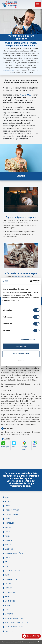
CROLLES (8, 566)
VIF (6, 562)
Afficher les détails (28, 340)
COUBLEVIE (9, 631)
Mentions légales (27, 642)
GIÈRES (7, 597)
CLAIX (7, 575)
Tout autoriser (21, 346)
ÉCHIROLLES (9, 523)
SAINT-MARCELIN (11, 579)
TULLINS (8, 584)
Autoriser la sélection (21, 354)
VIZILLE (7, 519)
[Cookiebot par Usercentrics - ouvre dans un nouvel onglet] (30, 281)
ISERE (7, 497)
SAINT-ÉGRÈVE (10, 540)
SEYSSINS (8, 532)
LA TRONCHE (9, 614)
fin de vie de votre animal (22, 277)
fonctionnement (8, 70)
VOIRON (8, 506)
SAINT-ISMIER (10, 601)
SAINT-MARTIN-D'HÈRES (14, 553)
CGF (36, 642)
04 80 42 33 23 (33, 636)
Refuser (21, 361)
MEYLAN (8, 545)
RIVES (7, 610)
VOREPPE (8, 558)
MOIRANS (8, 588)
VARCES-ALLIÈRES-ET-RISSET (15, 571)
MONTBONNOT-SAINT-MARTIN (16, 623)
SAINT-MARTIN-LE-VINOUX (14, 618)
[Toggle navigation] (38, 4)
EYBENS (7, 536)
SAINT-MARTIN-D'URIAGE (14, 627)
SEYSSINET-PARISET (12, 510)
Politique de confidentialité (11, 642)
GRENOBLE (9, 501)
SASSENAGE (9, 549)
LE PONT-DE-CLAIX (12, 514)
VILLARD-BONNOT (11, 592)
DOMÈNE (8, 605)
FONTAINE (8, 527)
